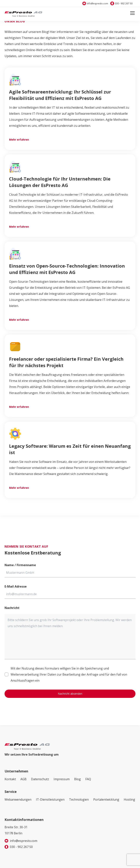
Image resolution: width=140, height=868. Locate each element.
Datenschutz (40, 779)
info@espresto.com (97, 4)
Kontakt (10, 779)
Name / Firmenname (20, 565)
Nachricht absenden (70, 694)
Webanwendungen (18, 799)
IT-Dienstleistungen (50, 799)
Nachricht (12, 608)
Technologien (79, 799)
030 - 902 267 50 (124, 4)
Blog (77, 779)
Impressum (62, 779)
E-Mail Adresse (16, 586)
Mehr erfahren (19, 140)
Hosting (129, 799)
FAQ (88, 779)
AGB (23, 779)
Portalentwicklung (106, 799)
